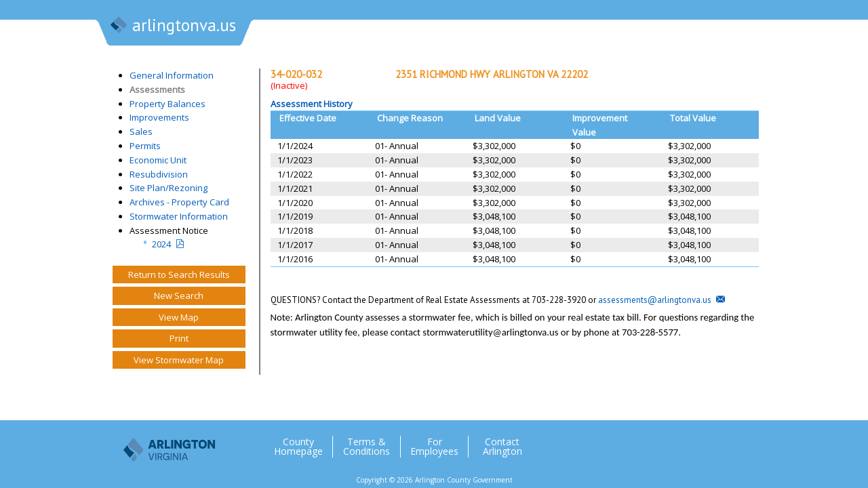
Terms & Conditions (367, 447)
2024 (161, 244)
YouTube (738, 441)
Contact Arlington (502, 447)
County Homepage (298, 447)
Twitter (657, 441)
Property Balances (167, 104)
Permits (145, 146)
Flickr (711, 441)
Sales (141, 131)
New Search (179, 296)
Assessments (157, 89)
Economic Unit (158, 160)
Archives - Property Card (179, 202)
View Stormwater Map (179, 360)
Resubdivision (159, 174)
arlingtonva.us (172, 26)
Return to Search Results (179, 274)
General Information (172, 75)
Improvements (159, 117)
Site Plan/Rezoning (169, 188)
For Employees (434, 447)
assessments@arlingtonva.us (655, 300)
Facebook (684, 441)
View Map (179, 317)
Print (179, 338)
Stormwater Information (179, 216)
